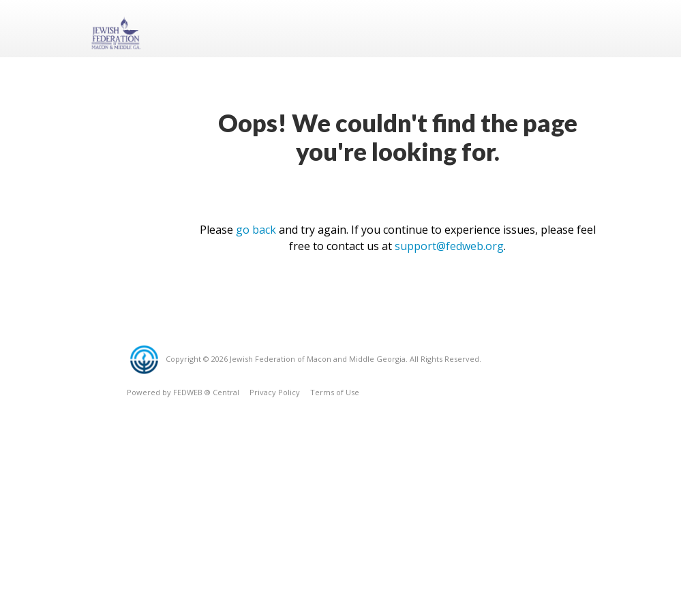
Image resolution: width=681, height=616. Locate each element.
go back (256, 230)
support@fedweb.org (449, 246)
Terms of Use (335, 392)
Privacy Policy (275, 392)
